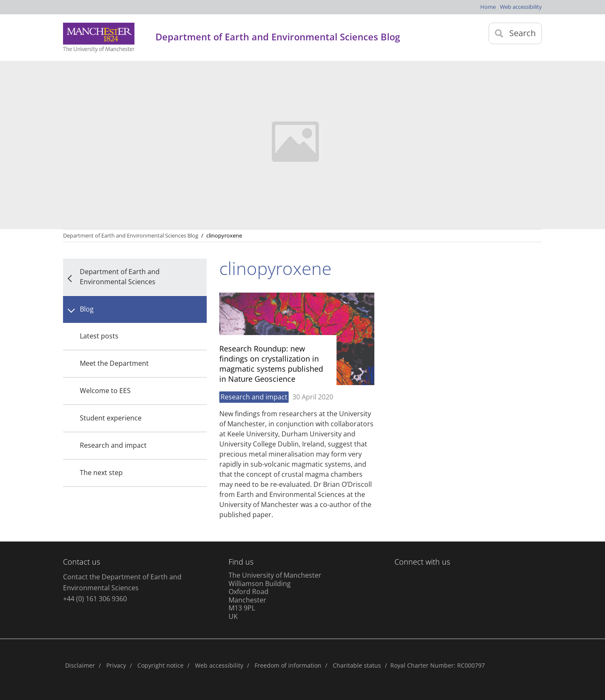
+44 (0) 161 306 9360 (95, 599)
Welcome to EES (105, 391)
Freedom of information (288, 665)
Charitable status (357, 665)
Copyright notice (160, 665)
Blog (87, 309)
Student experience (111, 418)
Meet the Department (114, 363)
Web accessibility (521, 7)
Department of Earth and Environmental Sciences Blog (131, 235)
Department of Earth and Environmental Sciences (120, 277)
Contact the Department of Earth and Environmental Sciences (122, 582)
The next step (101, 473)
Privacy (116, 665)
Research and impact (113, 445)
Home (488, 7)
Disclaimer (80, 665)
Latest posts (99, 336)
